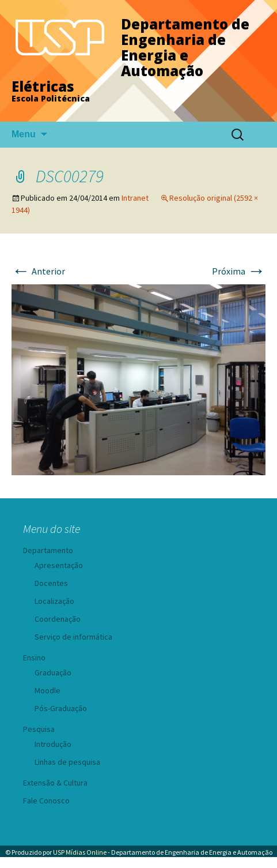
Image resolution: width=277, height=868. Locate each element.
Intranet (135, 198)
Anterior (38, 271)
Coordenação (58, 619)
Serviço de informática (73, 637)
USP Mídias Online (80, 852)
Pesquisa (39, 729)
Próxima (239, 271)
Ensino (34, 657)
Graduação (53, 672)
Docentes (51, 583)
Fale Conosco (46, 801)
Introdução (53, 744)
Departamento (48, 550)
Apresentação (59, 565)
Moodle (48, 690)
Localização (54, 601)
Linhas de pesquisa (67, 762)
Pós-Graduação (61, 708)
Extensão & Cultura (55, 783)
